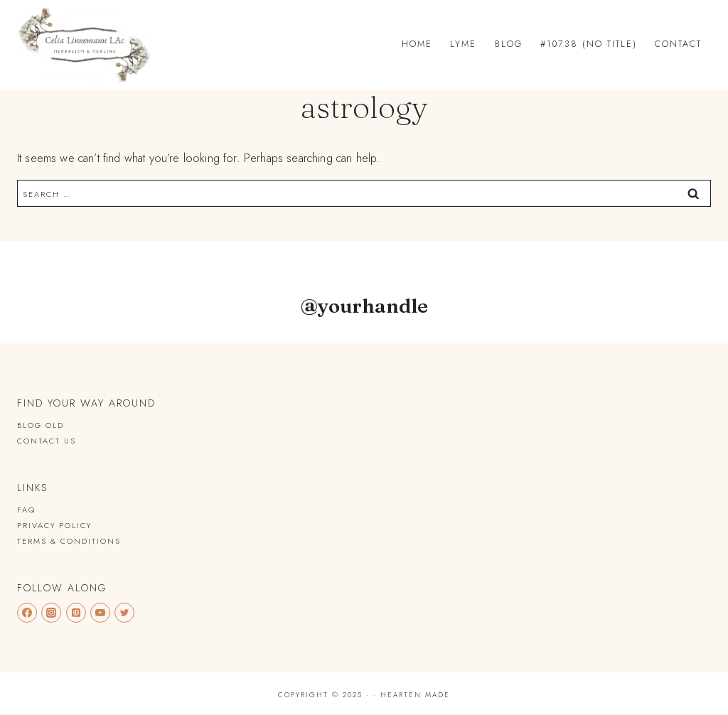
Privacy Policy (54, 525)
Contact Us (47, 441)
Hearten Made (415, 695)
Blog (509, 44)
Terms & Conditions (69, 541)
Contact (678, 44)
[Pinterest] (76, 613)
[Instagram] (51, 613)
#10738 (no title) (589, 44)
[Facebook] (27, 613)
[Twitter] (124, 613)
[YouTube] (100, 613)
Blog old (41, 425)
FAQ (26, 510)
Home (417, 44)
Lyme (463, 44)
